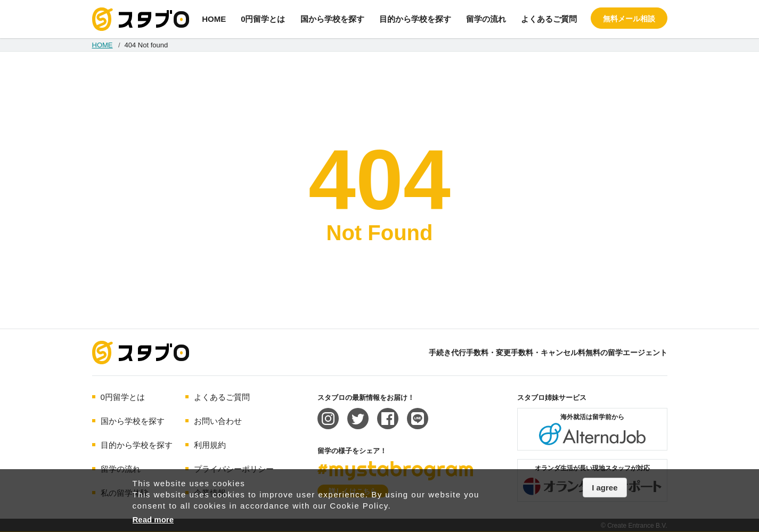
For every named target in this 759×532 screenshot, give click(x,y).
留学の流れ (486, 19)
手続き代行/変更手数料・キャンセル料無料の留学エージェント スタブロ (141, 19)
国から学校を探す (332, 19)
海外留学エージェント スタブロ (141, 353)
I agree (605, 488)
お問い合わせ (218, 421)
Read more (153, 519)
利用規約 (210, 445)
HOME (214, 19)
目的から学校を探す (415, 19)
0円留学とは (263, 19)
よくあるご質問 (549, 19)
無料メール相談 (629, 19)
